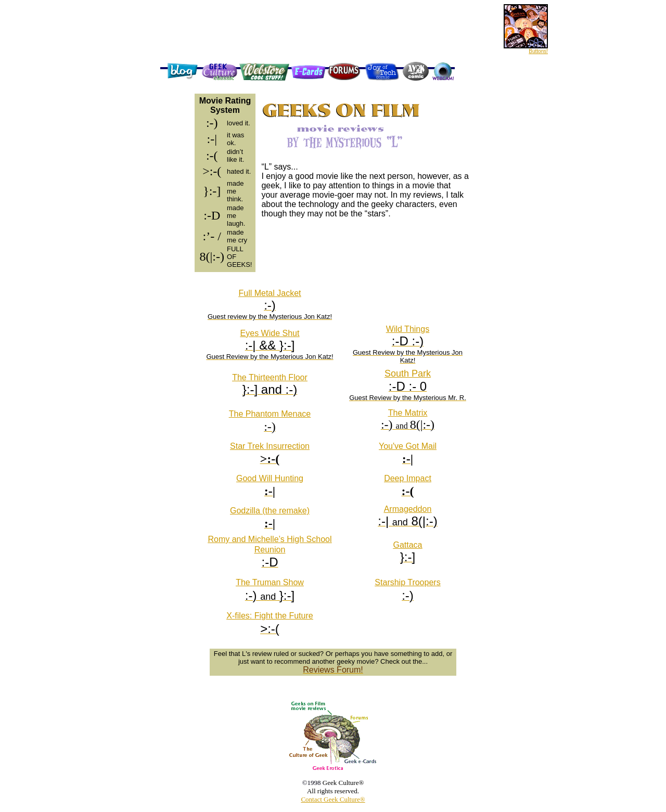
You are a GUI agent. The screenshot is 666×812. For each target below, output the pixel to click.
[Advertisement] (308, 58)
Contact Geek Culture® (333, 799)
